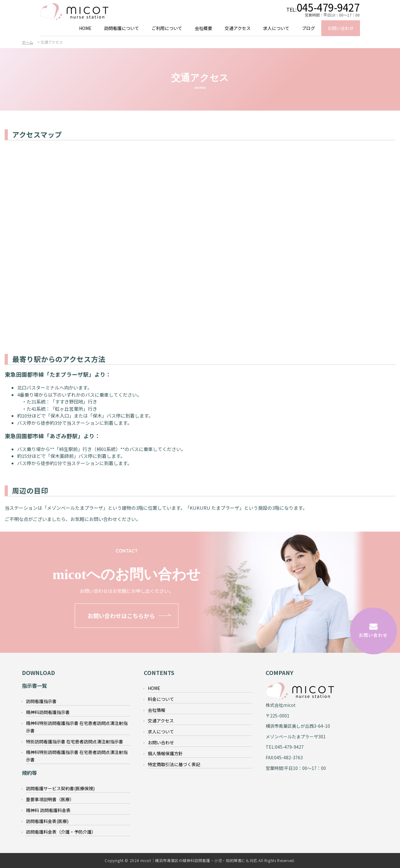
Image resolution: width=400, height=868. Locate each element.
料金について (161, 699)
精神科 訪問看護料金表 (48, 810)
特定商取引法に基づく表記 (174, 764)
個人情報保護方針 (165, 753)
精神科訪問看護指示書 (48, 712)
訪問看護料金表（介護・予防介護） (61, 832)
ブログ (308, 28)
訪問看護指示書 (41, 701)
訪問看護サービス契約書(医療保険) (60, 788)
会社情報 (157, 710)
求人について (276, 28)
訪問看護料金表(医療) (47, 821)
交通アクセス (238, 28)
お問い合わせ (341, 28)
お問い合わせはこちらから (121, 616)
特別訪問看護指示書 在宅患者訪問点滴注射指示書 (75, 742)
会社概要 (203, 28)
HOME (85, 28)
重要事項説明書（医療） (50, 799)
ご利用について (167, 28)
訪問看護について (122, 28)
